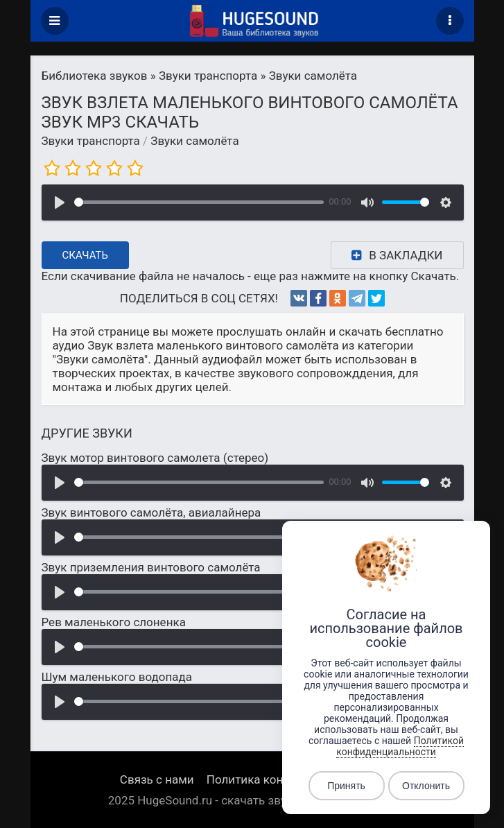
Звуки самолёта (194, 141)
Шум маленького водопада (117, 677)
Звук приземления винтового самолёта (151, 567)
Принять (346, 786)
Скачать (86, 255)
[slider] (199, 202)
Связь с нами (157, 779)
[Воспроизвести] (60, 202)
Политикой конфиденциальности (400, 746)
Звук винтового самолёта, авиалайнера (151, 512)
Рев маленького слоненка (114, 622)
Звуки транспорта (91, 141)
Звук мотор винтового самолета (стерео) (155, 458)
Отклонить (426, 786)
